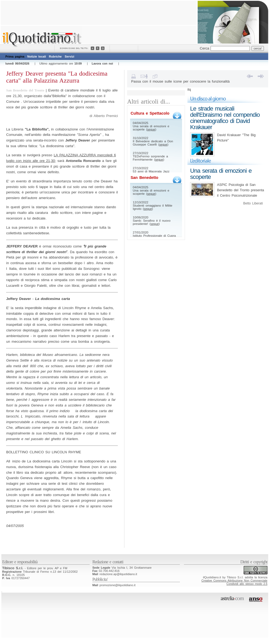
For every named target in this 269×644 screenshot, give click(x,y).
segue (151, 129)
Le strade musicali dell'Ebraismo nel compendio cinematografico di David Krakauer (225, 118)
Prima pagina (15, 56)
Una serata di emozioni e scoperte (221, 174)
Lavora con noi (102, 63)
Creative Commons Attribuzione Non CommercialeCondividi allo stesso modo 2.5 (234, 582)
